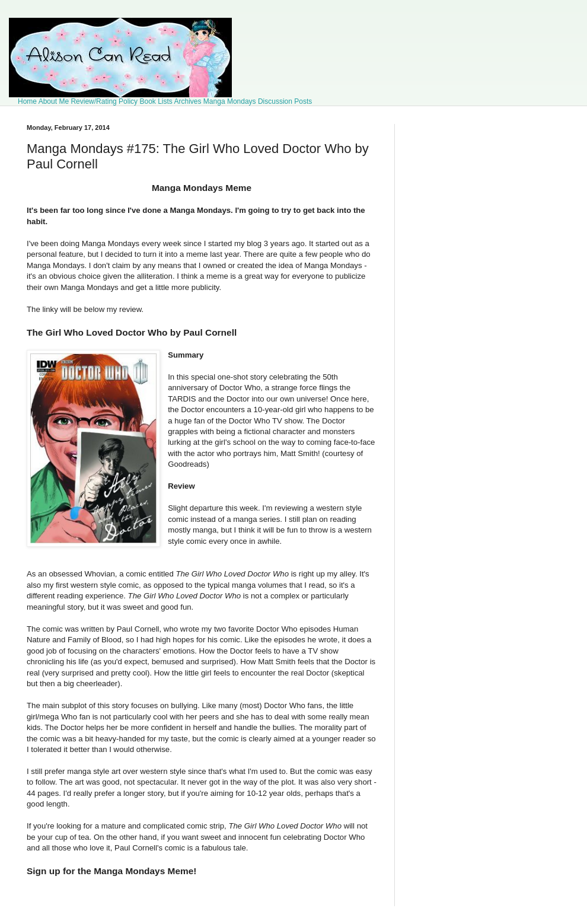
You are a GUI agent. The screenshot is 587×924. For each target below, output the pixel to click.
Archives (188, 101)
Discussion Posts (285, 101)
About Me (54, 101)
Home (27, 101)
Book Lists (156, 101)
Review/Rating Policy (104, 101)
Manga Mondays (230, 101)
